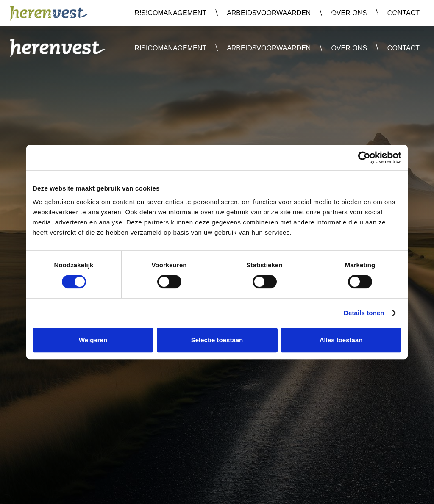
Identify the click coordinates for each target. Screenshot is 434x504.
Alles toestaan (341, 340)
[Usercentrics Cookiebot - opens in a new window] (364, 158)
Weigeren (93, 340)
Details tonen (364, 313)
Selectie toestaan (217, 340)
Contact (403, 48)
